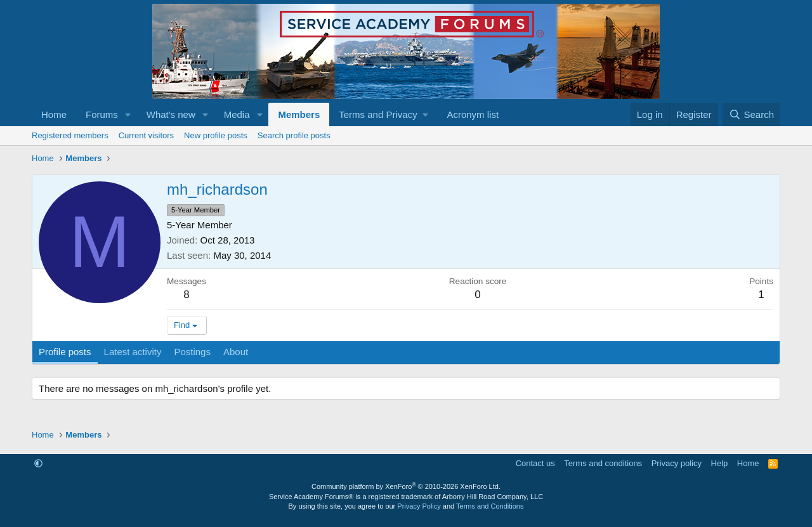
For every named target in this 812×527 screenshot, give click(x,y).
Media (237, 114)
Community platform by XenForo (406, 486)
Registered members (70, 135)
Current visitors (146, 135)
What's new (171, 114)
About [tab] (236, 352)
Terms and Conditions (490, 506)
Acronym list (473, 114)
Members (299, 114)
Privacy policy (677, 463)
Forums (102, 114)
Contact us (535, 463)
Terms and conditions (603, 463)
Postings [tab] (192, 352)
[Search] (751, 114)
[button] (128, 114)
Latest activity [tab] (133, 352)
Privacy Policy (419, 506)
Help (720, 463)
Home (54, 114)
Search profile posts (294, 135)
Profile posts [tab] (65, 352)
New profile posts (216, 135)
